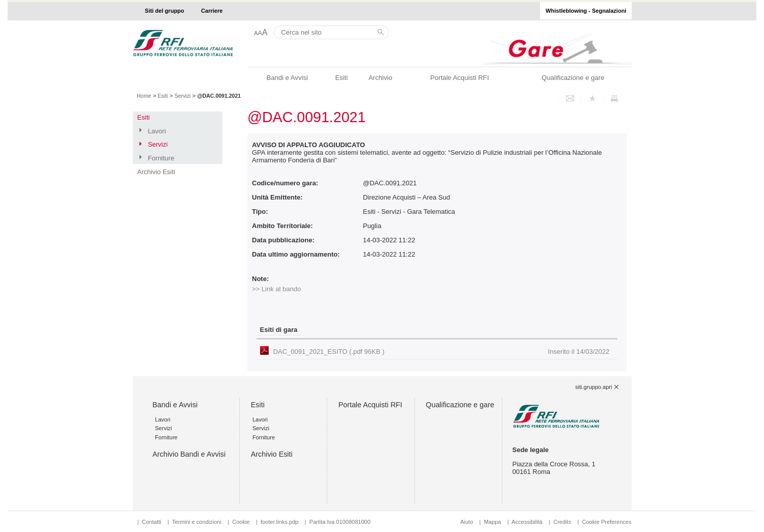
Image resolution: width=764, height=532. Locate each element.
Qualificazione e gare (573, 78)
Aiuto (466, 522)
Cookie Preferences (606, 522)
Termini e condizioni (197, 522)
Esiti (342, 78)
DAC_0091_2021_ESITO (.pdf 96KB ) (442, 352)
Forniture (161, 158)
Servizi (183, 96)
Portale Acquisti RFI (459, 78)
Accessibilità (528, 522)
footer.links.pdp (279, 522)
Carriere (212, 11)
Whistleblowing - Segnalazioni (586, 11)
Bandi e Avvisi (287, 78)
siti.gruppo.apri (593, 387)
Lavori (157, 131)
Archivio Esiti (156, 172)
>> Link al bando (276, 289)
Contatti (152, 522)
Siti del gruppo (165, 11)
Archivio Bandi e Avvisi (189, 454)
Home (144, 96)
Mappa (493, 522)
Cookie (241, 522)
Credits (562, 522)
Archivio (380, 78)
